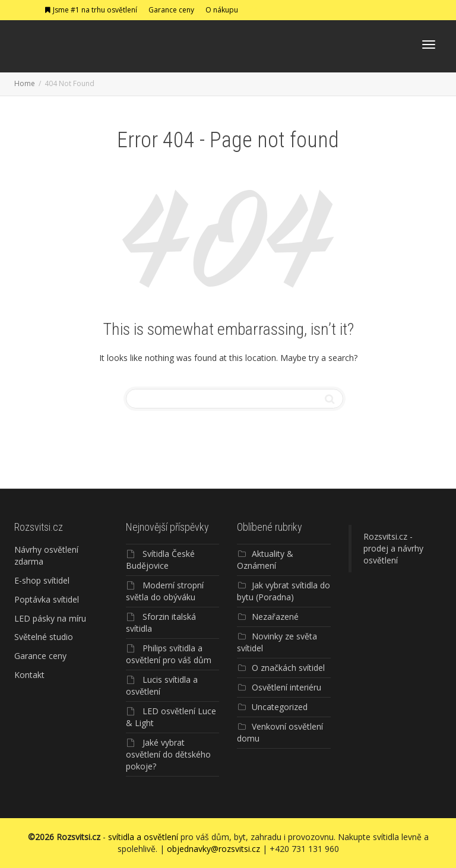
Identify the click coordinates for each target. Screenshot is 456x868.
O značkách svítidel (288, 668)
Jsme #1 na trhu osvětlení (91, 10)
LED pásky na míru (50, 618)
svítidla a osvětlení (143, 837)
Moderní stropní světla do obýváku (165, 591)
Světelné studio (44, 637)
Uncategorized (280, 707)
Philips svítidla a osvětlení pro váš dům (169, 654)
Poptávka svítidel (47, 599)
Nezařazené (275, 617)
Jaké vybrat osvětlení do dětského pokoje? (168, 754)
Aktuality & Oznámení (265, 560)
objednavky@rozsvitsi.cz (213, 849)
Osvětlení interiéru (286, 687)
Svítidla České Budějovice (160, 560)
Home (25, 83)
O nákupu (222, 10)
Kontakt (29, 675)
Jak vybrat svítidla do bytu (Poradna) (284, 591)
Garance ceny (171, 10)
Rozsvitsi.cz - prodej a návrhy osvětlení (393, 548)
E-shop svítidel (42, 580)
